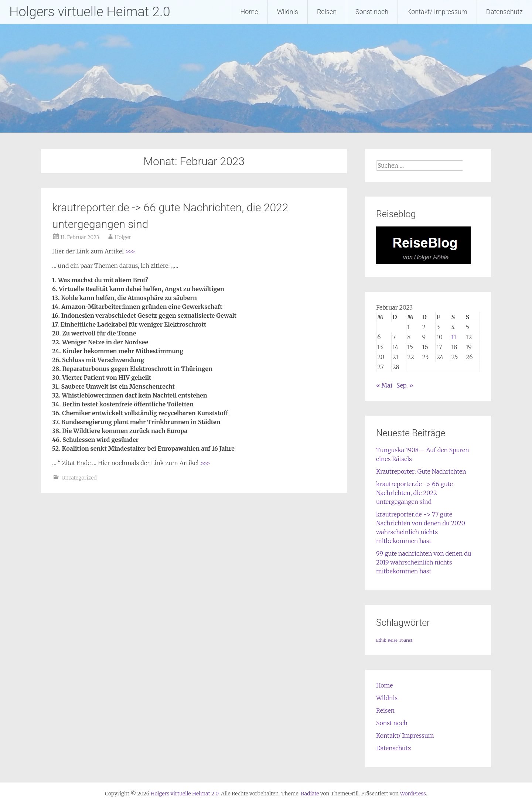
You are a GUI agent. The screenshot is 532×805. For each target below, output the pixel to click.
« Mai (384, 385)
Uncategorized (79, 478)
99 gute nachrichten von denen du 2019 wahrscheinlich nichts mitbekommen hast (424, 562)
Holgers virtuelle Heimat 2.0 (90, 12)
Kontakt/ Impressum (437, 12)
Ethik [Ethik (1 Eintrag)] (381, 640)
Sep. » (405, 385)
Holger (123, 237)
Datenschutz (504, 12)
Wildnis (288, 12)
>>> (130, 251)
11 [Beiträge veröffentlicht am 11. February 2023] (454, 337)
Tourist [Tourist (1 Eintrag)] (406, 640)
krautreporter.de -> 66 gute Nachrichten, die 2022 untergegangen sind (415, 493)
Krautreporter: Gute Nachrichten (421, 471)
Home (249, 12)
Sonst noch (372, 12)
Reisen (327, 12)
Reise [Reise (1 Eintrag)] (392, 640)
